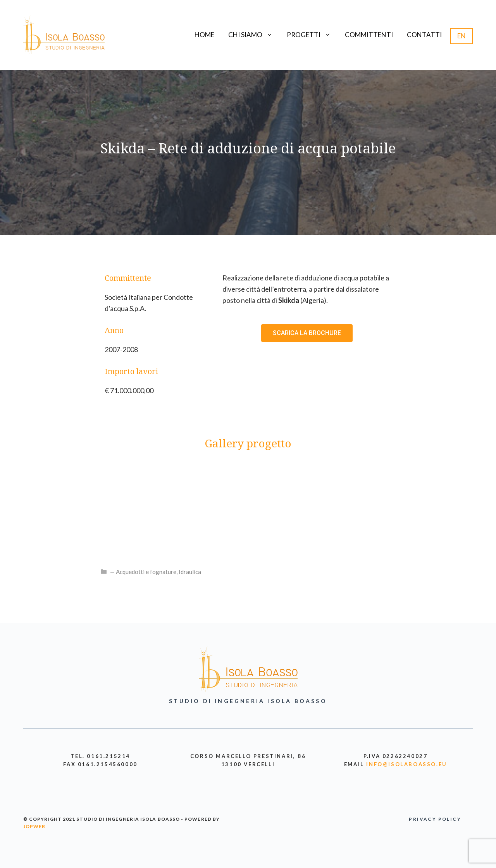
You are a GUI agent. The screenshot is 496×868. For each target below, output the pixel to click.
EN (462, 36)
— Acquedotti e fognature (143, 572)
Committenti (369, 35)
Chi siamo (254, 35)
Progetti (312, 35)
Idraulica (190, 572)
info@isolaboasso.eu (406, 764)
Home (204, 35)
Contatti (424, 35)
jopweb (34, 826)
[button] (307, 333)
